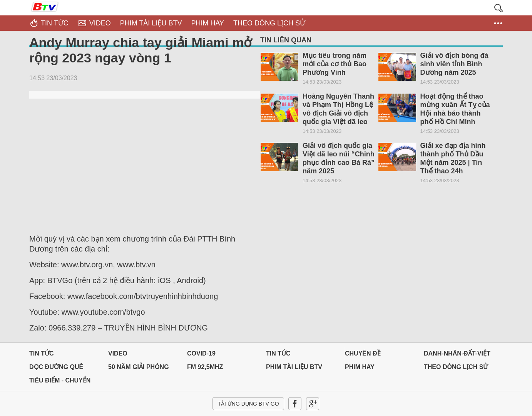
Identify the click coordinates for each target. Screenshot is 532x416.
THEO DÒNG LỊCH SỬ (456, 367)
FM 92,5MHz (205, 367)
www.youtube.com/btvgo (103, 312)
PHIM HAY (360, 367)
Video (118, 353)
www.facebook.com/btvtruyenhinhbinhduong (143, 296)
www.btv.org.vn (87, 265)
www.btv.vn (136, 265)
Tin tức (42, 353)
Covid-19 (201, 353)
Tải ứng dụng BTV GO (248, 404)
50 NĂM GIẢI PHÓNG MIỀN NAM (139, 369)
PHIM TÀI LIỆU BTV (294, 367)
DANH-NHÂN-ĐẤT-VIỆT (457, 353)
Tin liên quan (286, 40)
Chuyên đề (363, 353)
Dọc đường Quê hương (56, 369)
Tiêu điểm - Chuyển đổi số (60, 382)
